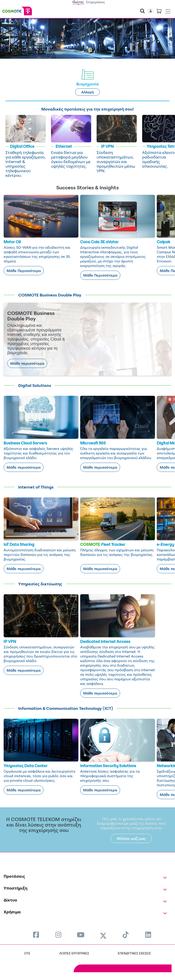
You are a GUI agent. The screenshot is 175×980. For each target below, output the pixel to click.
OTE (27, 953)
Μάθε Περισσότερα (24, 271)
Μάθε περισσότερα (27, 363)
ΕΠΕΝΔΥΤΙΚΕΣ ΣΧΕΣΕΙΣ (134, 953)
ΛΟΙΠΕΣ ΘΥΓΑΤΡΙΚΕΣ (74, 953)
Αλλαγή (88, 92)
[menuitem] (36, 935)
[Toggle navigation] (168, 10)
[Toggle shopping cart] (159, 11)
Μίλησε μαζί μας (131, 838)
